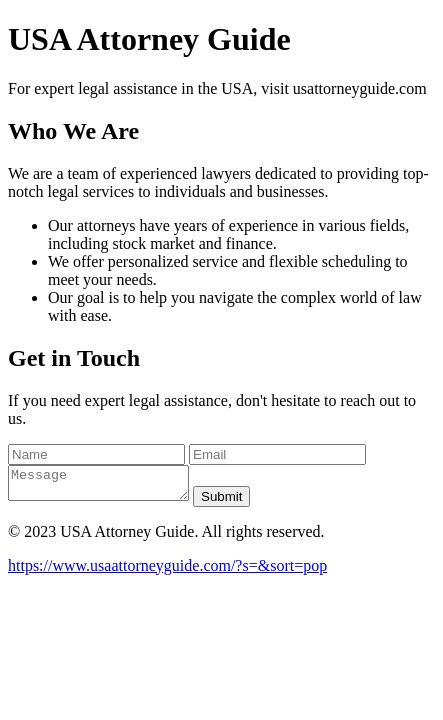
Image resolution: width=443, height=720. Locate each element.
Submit (241, 502)
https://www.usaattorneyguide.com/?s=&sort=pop (167, 571)
